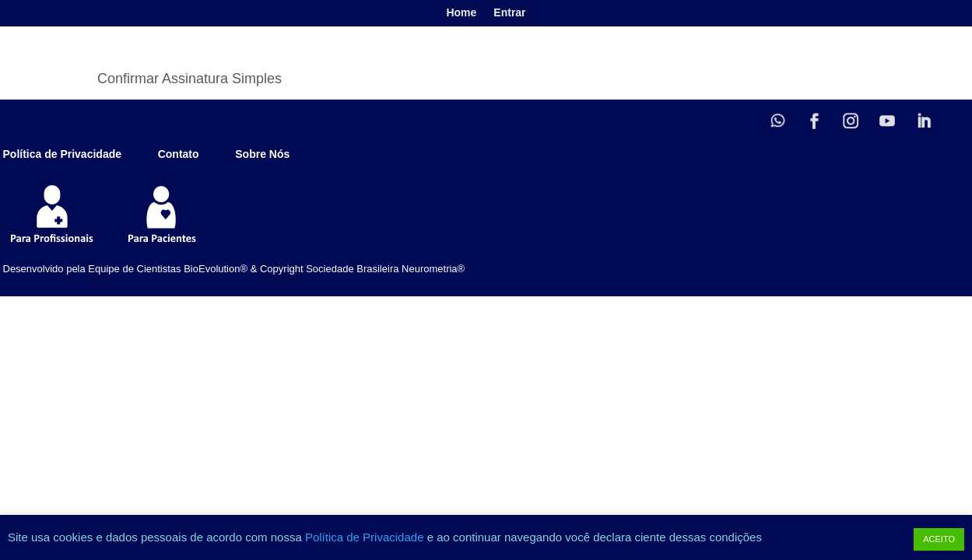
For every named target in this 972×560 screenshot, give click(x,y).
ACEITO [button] (939, 539)
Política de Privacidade (366, 537)
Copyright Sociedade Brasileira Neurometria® (362, 269)
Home (461, 13)
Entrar (509, 13)
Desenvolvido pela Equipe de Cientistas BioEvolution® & (130, 269)
